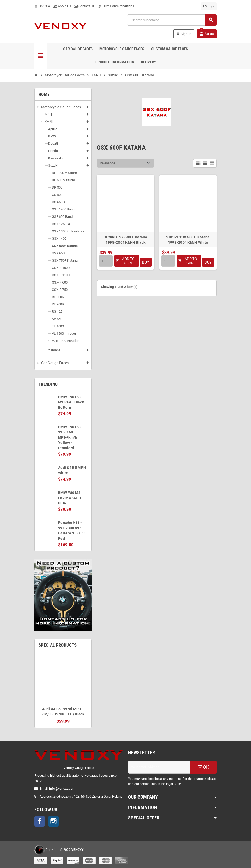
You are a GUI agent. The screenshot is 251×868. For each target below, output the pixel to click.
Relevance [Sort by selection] (107, 163)
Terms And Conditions (116, 6)
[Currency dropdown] (209, 6)
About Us (62, 6)
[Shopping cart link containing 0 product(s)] (207, 34)
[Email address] (159, 767)
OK (203, 767)
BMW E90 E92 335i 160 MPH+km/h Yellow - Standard (70, 437)
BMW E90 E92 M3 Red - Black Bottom (71, 402)
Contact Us (84, 6)
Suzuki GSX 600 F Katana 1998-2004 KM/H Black (125, 240)
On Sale (42, 6)
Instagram (53, 821)
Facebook (40, 821)
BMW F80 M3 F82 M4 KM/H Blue (70, 498)
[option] (63, 689)
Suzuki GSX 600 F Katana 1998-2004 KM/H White (188, 240)
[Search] (172, 20)
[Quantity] (106, 261)
